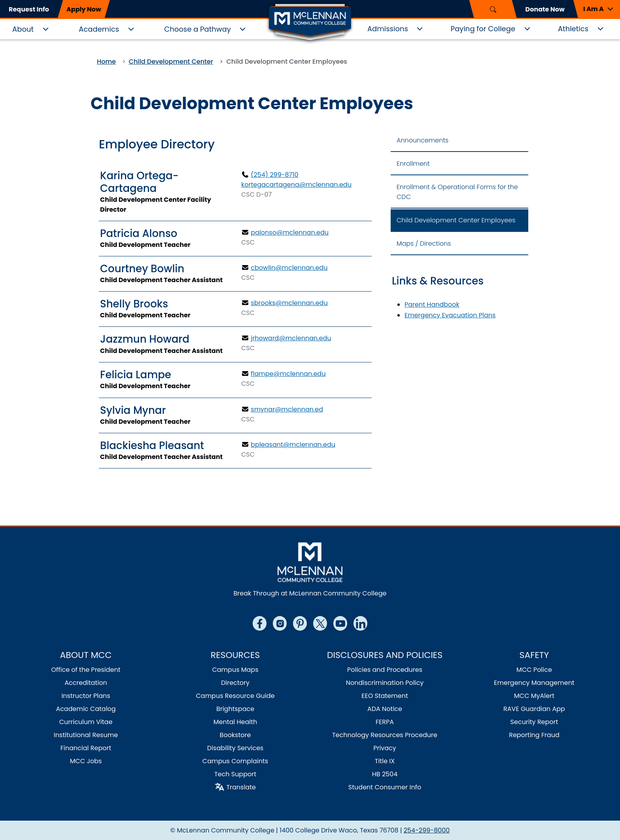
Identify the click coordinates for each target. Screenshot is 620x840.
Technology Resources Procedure (385, 735)
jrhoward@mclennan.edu (291, 338)
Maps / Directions (424, 244)
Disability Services (235, 748)
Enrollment (413, 164)
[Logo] (310, 23)
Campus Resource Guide (235, 696)
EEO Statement (385, 696)
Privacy (385, 748)
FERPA (385, 722)
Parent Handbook (432, 304)
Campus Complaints (235, 761)
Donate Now (545, 9)
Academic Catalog (86, 709)
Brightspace (235, 709)
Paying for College (483, 29)
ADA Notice (385, 709)
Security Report (534, 722)
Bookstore (235, 735)
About (23, 29)
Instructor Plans (86, 696)
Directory (235, 683)
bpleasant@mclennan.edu (293, 445)
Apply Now (84, 9)
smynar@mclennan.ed (287, 409)
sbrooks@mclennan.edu (289, 303)
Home (106, 62)
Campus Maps (235, 670)
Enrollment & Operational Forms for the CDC (457, 192)
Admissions (388, 29)
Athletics (573, 29)
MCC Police (534, 670)
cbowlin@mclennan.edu (289, 268)
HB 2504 (385, 774)
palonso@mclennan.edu (290, 232)
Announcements (422, 140)
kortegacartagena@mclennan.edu (296, 185)
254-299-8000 (427, 830)
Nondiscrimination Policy (385, 683)
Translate (241, 787)
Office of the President (86, 670)
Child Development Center (171, 62)
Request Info (29, 9)
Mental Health (235, 722)
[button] (597, 9)
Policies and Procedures (385, 670)
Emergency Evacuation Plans (450, 315)
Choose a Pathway (198, 29)
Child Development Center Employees (456, 220)
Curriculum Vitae (86, 722)
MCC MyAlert (534, 696)
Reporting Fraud (534, 735)
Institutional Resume (86, 735)
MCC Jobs (86, 761)
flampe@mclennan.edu (288, 374)
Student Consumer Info (385, 787)
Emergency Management (534, 683)
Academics (99, 29)
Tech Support (235, 774)
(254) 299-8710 (274, 175)
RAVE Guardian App (534, 709)
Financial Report (86, 748)
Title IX (385, 761)
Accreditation (86, 683)
